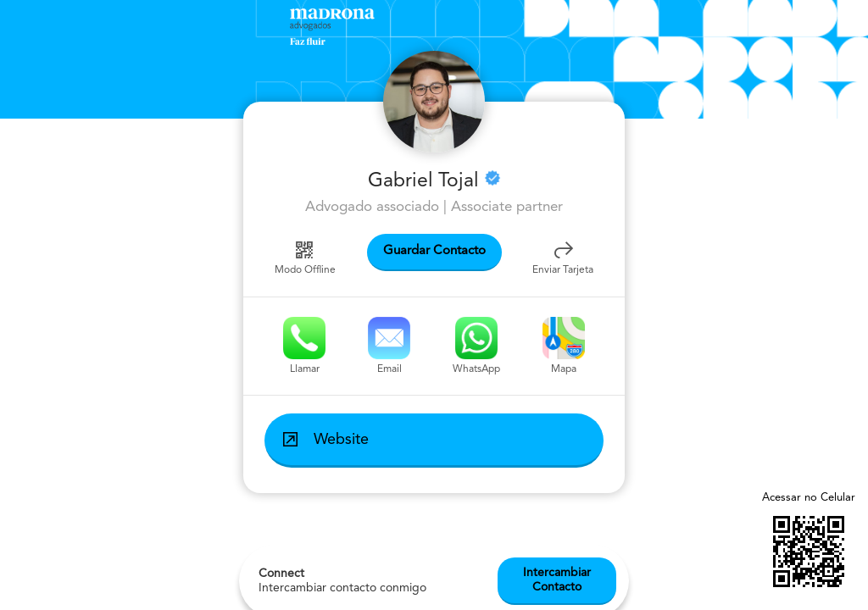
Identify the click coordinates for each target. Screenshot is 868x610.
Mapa (564, 346)
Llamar (304, 346)
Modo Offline (305, 257)
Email (389, 346)
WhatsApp (476, 346)
